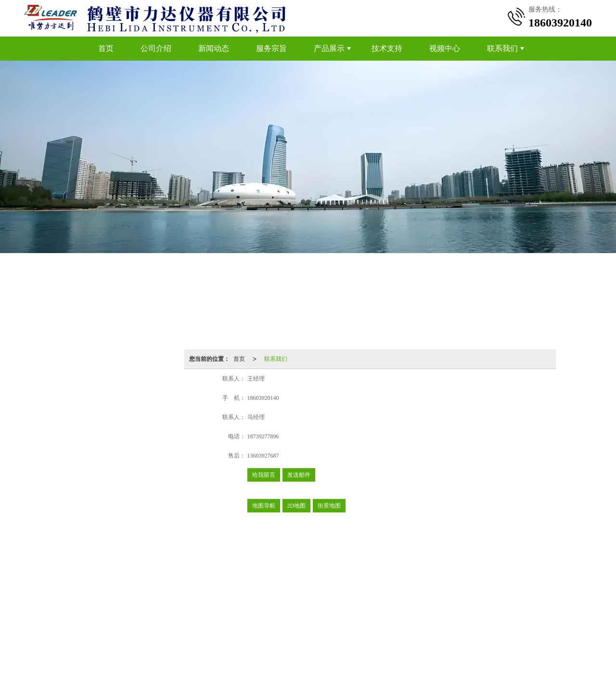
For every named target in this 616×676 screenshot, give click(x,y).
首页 (106, 48)
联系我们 (502, 48)
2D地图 (297, 506)
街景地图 (329, 506)
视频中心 (445, 48)
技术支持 (387, 48)
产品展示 (329, 48)
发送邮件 (299, 475)
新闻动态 (214, 48)
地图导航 (264, 506)
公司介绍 (156, 48)
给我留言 (264, 475)
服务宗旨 (271, 48)
